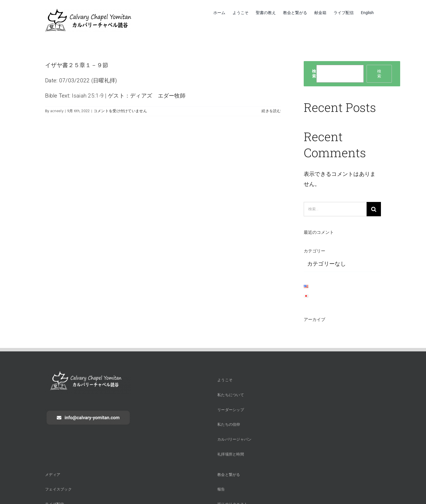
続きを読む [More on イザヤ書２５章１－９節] (271, 111)
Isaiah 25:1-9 (88, 96)
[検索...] (335, 209)
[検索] (374, 209)
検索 (314, 74)
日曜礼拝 (104, 80)
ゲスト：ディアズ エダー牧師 (147, 96)
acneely (57, 111)
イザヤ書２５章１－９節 (77, 65)
